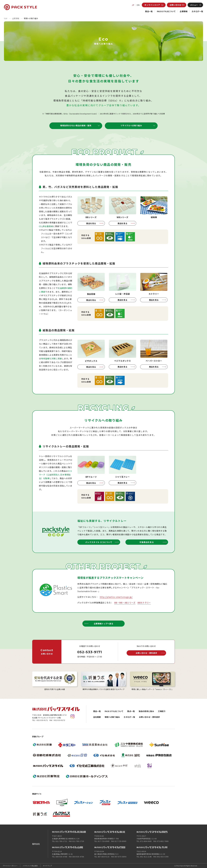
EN (138, 5)
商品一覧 (149, 11)
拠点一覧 (131, 711)
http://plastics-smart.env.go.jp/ (116, 597)
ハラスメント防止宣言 (30, 866)
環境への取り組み (112, 717)
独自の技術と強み (146, 711)
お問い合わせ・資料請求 (149, 717)
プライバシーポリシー (10, 866)
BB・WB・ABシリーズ (125, 603)
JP (133, 5)
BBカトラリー (144, 603)
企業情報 (184, 11)
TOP (6, 18)
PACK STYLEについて (166, 11)
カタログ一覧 (197, 11)
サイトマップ (48, 866)
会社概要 (97, 717)
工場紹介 (162, 711)
